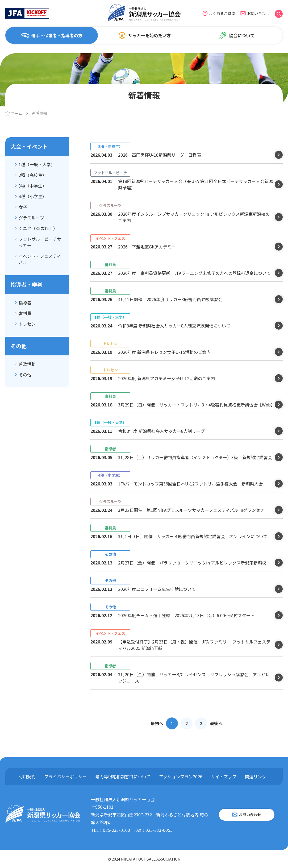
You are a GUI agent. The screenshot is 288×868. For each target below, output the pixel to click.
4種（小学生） (33, 196)
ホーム (16, 113)
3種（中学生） (33, 186)
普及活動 (27, 364)
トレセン (27, 324)
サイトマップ (224, 776)
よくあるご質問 (222, 13)
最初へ (157, 723)
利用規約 (27, 776)
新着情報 (40, 113)
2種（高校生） (33, 175)
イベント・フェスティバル (40, 259)
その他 (25, 375)
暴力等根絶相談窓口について (123, 776)
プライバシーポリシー (65, 776)
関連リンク (256, 776)
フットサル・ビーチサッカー (40, 242)
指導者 (25, 302)
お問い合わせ (258, 13)
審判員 (25, 313)
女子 (23, 207)
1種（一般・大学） (37, 164)
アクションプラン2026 (181, 776)
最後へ (216, 723)
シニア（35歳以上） (38, 228)
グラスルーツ (31, 218)
